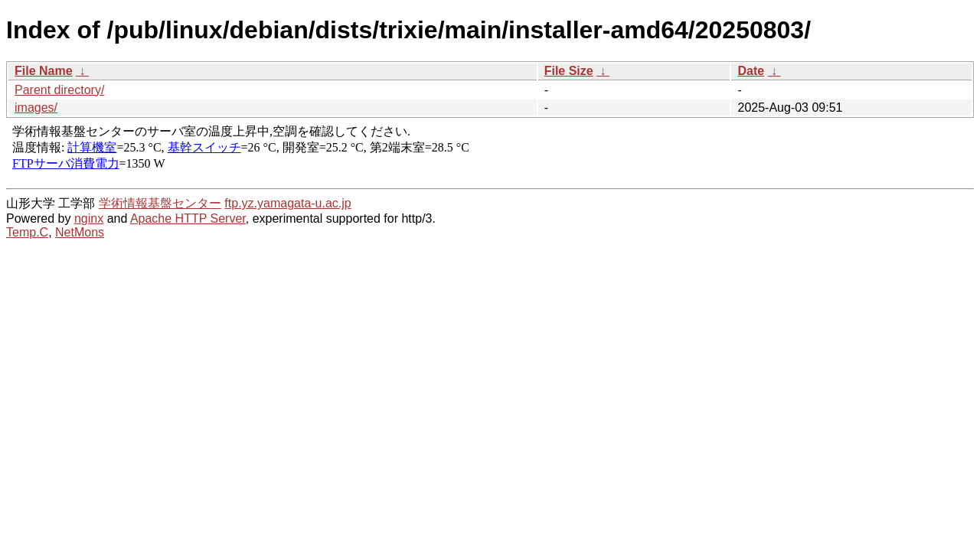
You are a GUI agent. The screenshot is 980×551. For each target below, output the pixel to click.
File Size (569, 71)
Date (751, 71)
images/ (36, 108)
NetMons (80, 232)
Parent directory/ (59, 90)
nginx (89, 218)
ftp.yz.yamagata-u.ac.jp (287, 203)
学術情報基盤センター (160, 203)
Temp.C (27, 232)
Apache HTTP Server (188, 218)
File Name (44, 71)
